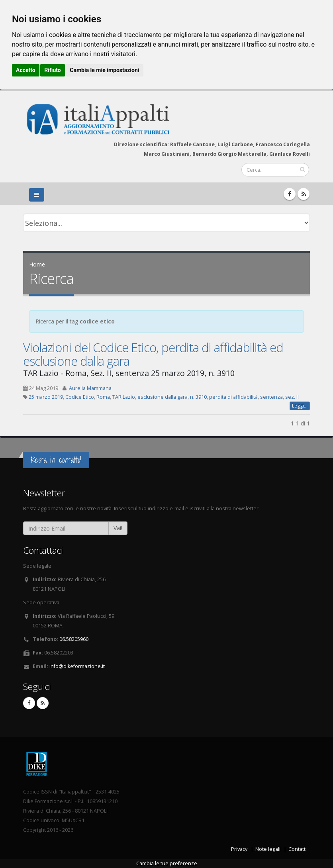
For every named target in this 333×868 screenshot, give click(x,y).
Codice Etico (80, 397)
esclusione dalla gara (163, 397)
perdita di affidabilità (233, 397)
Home (37, 264)
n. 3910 (198, 397)
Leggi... (300, 406)
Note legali (268, 849)
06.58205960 (74, 639)
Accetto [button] (26, 70)
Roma (103, 397)
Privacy (239, 849)
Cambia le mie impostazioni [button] (104, 70)
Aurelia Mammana (90, 388)
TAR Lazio (124, 397)
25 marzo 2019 (46, 397)
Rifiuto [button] (53, 70)
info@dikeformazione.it (77, 666)
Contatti (298, 849)
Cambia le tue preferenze (167, 863)
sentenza (271, 397)
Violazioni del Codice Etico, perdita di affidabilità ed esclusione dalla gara (153, 354)
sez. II (292, 397)
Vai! (118, 528)
